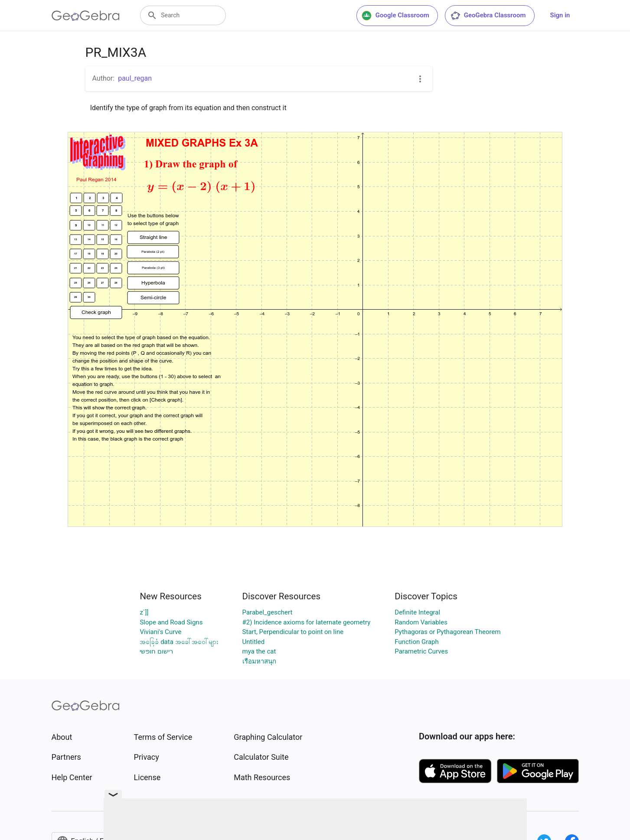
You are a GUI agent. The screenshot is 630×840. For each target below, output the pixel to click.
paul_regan (135, 78)
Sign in (560, 15)
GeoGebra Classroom (488, 16)
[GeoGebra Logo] (86, 16)
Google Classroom (395, 16)
